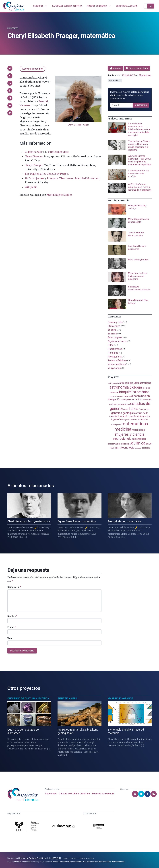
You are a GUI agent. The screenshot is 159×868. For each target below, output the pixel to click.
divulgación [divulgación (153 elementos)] (114, 399)
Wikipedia (31, 187)
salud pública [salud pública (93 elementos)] (115, 448)
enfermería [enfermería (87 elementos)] (147, 400)
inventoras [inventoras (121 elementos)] (143, 420)
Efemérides (13, 28)
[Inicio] (14, 6)
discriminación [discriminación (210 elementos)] (140, 396)
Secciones (51, 794)
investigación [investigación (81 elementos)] (116, 425)
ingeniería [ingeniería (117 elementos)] (116, 419)
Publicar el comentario (22, 651)
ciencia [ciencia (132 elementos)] (127, 396)
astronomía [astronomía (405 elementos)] (119, 387)
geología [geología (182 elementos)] (128, 413)
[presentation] (130, 130)
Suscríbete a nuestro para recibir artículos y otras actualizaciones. (130, 95)
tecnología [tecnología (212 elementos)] (128, 448)
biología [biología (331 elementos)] (136, 387)
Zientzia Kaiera (67, 699)
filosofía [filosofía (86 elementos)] (125, 409)
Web (10, 638)
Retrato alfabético (117, 360)
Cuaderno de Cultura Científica (28, 699)
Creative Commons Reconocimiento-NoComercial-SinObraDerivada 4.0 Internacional (88, 862)
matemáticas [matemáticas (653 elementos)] (135, 424)
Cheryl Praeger (34, 156)
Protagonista (115, 357)
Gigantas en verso (117, 341)
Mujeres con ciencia (103, 794)
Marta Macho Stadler (59, 195)
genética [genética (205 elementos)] (117, 413)
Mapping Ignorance (120, 699)
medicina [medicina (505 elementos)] (123, 429)
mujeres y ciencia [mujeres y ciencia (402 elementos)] (130, 434)
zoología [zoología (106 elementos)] (146, 448)
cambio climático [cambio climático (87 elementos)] (116, 396)
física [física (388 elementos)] (134, 409)
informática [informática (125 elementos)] (144, 416)
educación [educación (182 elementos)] (136, 399)
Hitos (111, 345)
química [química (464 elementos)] (138, 443)
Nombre (12, 616)
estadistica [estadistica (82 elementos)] (113, 404)
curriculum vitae (58, 152)
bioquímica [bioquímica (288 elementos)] (128, 392)
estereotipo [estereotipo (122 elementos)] (124, 404)
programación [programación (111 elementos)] (114, 444)
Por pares (113, 353)
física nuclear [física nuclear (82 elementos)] (144, 409)
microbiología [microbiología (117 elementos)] (138, 430)
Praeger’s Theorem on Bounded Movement (73, 178)
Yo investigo (114, 368)
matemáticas (115, 81)
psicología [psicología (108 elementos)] (126, 444)
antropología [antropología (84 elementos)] (114, 383)
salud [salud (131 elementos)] (149, 444)
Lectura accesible (32, 69)
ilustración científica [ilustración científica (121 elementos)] (128, 416)
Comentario (14, 587)
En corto (112, 330)
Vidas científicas (117, 364)
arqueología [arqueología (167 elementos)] (126, 383)
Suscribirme (141, 105)
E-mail (11, 627)
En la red (112, 334)
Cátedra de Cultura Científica (74, 794)
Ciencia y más (115, 322)
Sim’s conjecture (34, 178)
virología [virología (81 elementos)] (138, 448)
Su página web (33, 152)
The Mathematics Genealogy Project (47, 174)
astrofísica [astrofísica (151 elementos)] (145, 383)
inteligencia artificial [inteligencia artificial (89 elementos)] (129, 420)
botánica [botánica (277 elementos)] (143, 392)
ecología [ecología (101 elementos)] (125, 400)
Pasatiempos (115, 349)
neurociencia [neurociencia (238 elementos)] (122, 439)
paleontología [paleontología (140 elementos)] (139, 439)
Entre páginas (115, 337)
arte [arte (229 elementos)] (136, 383)
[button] (10, 68)
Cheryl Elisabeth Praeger (78, 125)
